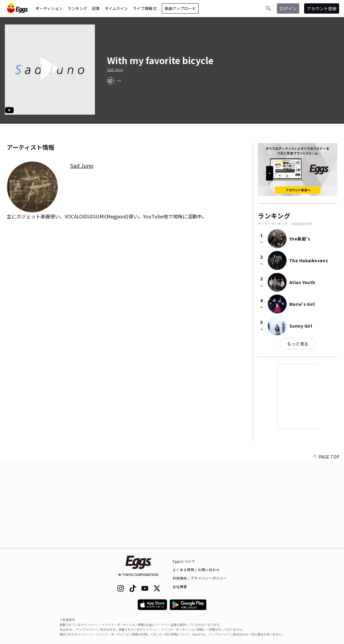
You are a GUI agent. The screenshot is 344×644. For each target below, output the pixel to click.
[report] (119, 81)
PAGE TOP (326, 544)
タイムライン (116, 8)
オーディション (49, 8)
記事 (96, 8)
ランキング (77, 8)
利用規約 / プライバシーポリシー (200, 578)
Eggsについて (184, 561)
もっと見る (298, 344)
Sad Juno (115, 70)
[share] (111, 81)
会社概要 (180, 587)
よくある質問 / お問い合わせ (196, 570)
